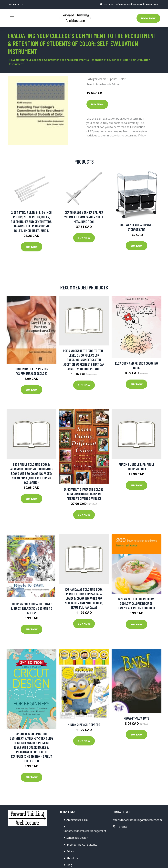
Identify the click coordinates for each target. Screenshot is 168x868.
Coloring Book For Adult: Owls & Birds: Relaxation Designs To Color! (31, 608)
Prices (70, 851)
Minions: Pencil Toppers (84, 725)
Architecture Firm (77, 820)
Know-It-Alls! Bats (136, 718)
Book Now (148, 18)
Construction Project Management (85, 831)
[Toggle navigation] (12, 18)
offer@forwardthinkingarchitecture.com (137, 4)
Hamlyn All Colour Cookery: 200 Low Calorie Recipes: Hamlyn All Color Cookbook (136, 603)
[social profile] (23, 4)
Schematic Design (77, 838)
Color (122, 79)
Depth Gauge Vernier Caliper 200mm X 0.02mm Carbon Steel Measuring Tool (84, 217)
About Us (72, 858)
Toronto (108, 4)
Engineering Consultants (82, 845)
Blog (69, 865)
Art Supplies (110, 79)
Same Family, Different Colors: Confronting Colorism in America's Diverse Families (84, 494)
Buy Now (97, 104)
